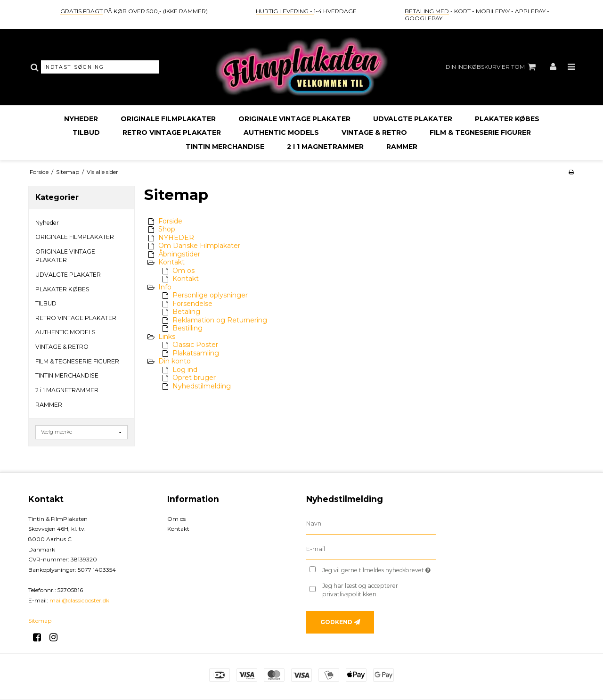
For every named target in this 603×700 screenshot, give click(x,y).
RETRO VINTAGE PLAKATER (172, 132)
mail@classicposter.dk (79, 600)
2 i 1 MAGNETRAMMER (325, 147)
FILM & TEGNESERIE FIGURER (480, 132)
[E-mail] (371, 549)
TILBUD (86, 132)
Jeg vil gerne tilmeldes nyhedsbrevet (379, 569)
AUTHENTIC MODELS (281, 132)
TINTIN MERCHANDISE (225, 147)
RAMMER (402, 147)
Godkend (336, 622)
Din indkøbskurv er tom (492, 67)
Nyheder (81, 119)
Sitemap (40, 621)
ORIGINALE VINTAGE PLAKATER (294, 119)
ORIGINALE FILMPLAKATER (168, 119)
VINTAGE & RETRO (374, 132)
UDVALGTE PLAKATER (413, 119)
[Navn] (371, 524)
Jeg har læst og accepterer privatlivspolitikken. (360, 590)
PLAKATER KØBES (507, 119)
